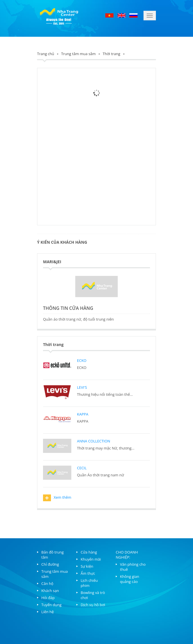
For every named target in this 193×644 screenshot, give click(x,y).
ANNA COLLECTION (94, 441)
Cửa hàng (89, 552)
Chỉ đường (50, 564)
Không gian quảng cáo (130, 579)
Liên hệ (48, 612)
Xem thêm (57, 498)
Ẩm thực (88, 573)
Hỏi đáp (48, 598)
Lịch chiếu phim (89, 583)
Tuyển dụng (51, 605)
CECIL (82, 468)
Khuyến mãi (91, 559)
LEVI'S (82, 387)
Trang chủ (46, 54)
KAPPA (83, 414)
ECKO (82, 360)
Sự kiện (87, 566)
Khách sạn (50, 591)
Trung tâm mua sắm (78, 54)
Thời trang (111, 54)
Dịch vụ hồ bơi (93, 605)
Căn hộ (47, 584)
